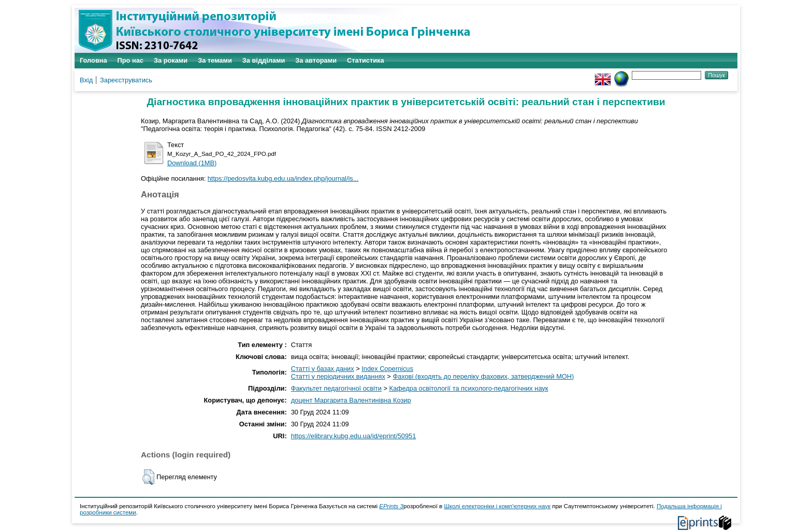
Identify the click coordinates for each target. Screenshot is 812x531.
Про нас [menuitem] (130, 60)
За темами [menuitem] (215, 60)
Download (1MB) (192, 163)
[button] (148, 477)
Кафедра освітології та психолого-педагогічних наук (468, 388)
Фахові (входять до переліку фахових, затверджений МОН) (483, 376)
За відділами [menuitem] (264, 60)
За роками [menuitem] (171, 60)
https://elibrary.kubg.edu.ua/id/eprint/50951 (354, 436)
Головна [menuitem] (93, 60)
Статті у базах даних (323, 369)
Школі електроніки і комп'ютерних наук (497, 506)
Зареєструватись (126, 80)
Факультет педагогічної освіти (336, 388)
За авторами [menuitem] (316, 60)
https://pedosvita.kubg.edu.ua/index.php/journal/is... (283, 178)
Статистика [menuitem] (366, 60)
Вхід (86, 80)
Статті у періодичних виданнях (338, 376)
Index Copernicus (387, 369)
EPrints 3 (391, 506)
